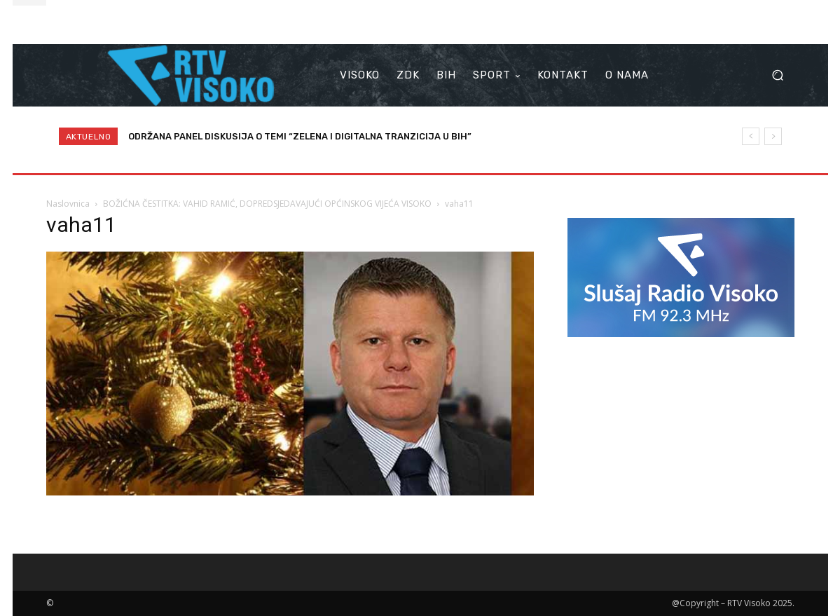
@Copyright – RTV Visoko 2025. (733, 603)
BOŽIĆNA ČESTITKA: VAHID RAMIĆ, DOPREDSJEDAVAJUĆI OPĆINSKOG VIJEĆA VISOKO (267, 204)
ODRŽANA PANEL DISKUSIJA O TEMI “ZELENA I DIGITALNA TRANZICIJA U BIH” (300, 136)
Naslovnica (68, 204)
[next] (773, 136)
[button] (778, 75)
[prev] (751, 136)
